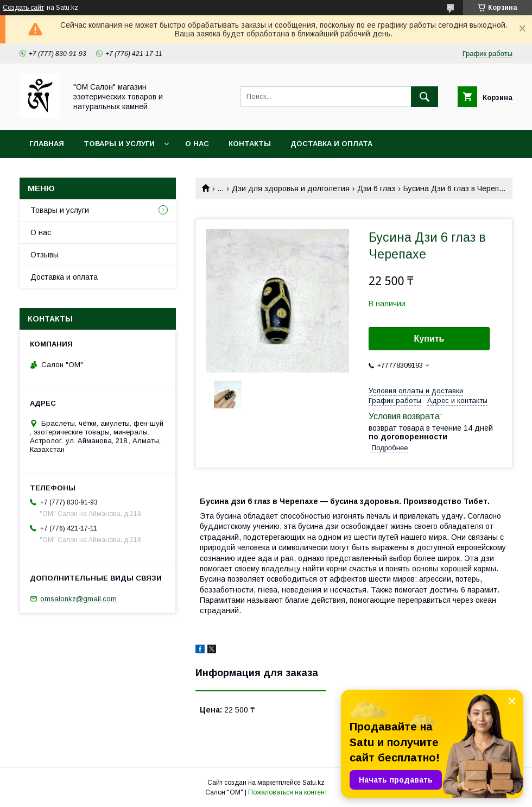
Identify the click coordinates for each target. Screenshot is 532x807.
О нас (197, 144)
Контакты (250, 144)
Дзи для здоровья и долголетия (291, 188)
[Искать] (425, 97)
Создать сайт (23, 8)
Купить (429, 339)
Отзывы (45, 255)
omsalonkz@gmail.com (78, 599)
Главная (47, 144)
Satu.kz (313, 783)
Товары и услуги (119, 144)
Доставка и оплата (331, 144)
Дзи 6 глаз (376, 188)
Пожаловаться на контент (288, 792)
